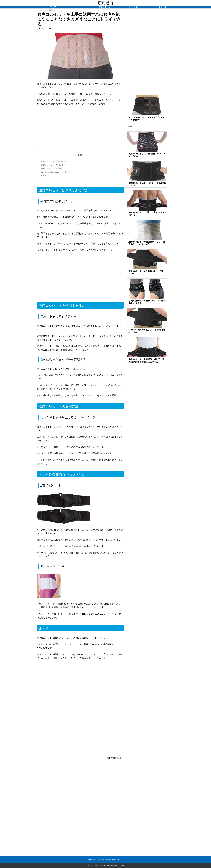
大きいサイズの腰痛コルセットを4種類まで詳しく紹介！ (147, 331)
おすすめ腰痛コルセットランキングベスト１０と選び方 (146, 119)
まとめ (44, 176)
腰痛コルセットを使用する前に (54, 165)
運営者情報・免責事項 (109, 865)
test (130, 127)
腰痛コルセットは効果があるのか (55, 161)
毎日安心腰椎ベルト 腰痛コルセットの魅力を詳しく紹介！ (147, 302)
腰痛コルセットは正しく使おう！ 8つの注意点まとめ (147, 184)
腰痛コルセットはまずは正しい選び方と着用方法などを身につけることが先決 (146, 360)
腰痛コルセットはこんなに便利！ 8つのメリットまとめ (147, 155)
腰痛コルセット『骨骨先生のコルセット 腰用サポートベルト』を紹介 (147, 243)
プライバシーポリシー (91, 865)
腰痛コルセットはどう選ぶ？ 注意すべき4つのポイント (147, 214)
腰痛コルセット (55, 10)
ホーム (42, 10)
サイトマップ (123, 865)
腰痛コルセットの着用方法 (52, 169)
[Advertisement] (80, 132)
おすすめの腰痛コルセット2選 (54, 172)
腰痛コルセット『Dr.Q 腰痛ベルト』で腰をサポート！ (147, 272)
